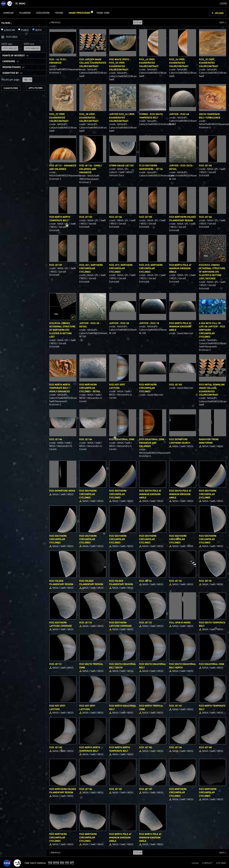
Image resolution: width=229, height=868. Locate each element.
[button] (92, 13)
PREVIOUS (53, 21)
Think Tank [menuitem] (103, 13)
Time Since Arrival (35, 863)
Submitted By (11, 73)
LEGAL (195, 863)
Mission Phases (12, 67)
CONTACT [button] (207, 863)
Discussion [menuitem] (43, 13)
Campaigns (9, 61)
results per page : (11, 80)
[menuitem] (21, 4)
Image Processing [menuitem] (79, 13)
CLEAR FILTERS (11, 88)
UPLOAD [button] (219, 13)
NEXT (221, 21)
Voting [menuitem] (59, 13)
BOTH (38, 30)
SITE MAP (221, 863)
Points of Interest (14, 56)
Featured (12, 37)
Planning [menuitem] (25, 13)
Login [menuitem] (223, 3)
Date (7, 44)
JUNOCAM (10, 30)
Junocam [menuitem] (8, 13)
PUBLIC (25, 30)
